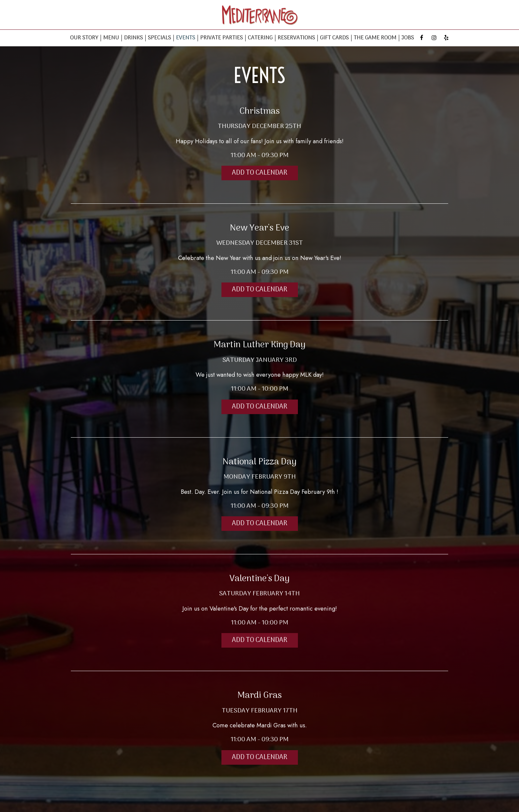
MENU (111, 38)
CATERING (260, 38)
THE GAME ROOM (375, 38)
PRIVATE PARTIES (222, 38)
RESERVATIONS (296, 38)
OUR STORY (84, 38)
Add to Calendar (260, 173)
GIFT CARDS (334, 38)
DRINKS (134, 38)
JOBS (408, 38)
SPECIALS (160, 38)
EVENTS (186, 38)
